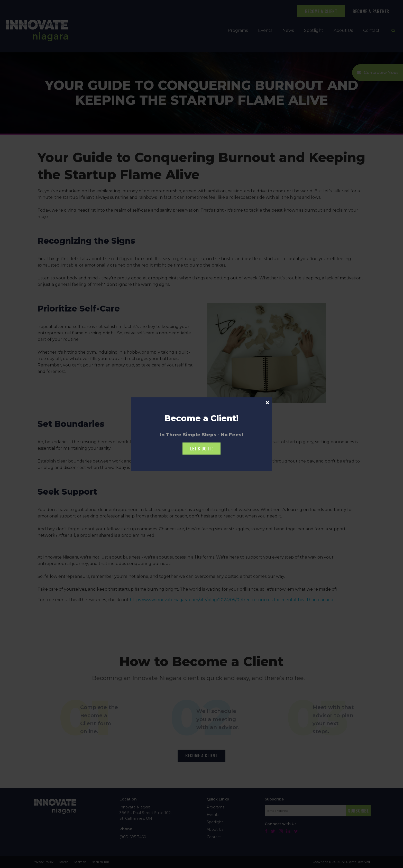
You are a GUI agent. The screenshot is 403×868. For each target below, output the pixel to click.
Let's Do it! (201, 449)
